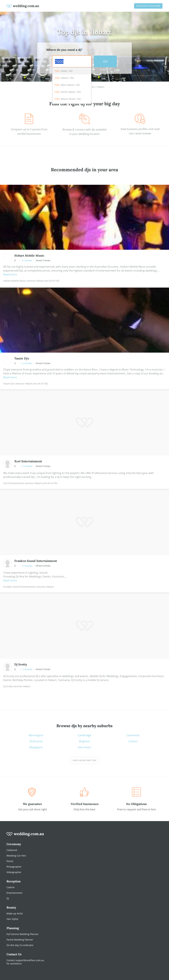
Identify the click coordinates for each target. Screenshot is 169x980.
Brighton (84, 741)
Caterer (11, 887)
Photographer (14, 867)
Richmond (36, 741)
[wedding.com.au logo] (25, 836)
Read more (10, 274)
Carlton (133, 741)
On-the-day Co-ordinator (20, 945)
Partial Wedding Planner (20, 940)
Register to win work (148, 6)
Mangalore (36, 747)
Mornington (36, 735)
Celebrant (12, 850)
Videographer (14, 872)
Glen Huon (84, 747)
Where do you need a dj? (64, 50)
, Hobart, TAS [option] (64, 78)
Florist (10, 861)
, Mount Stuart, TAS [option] (68, 99)
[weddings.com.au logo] (23, 6)
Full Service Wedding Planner (23, 934)
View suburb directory (84, 760)
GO (105, 61)
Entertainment (14, 893)
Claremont (133, 735)
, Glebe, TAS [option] (63, 71)
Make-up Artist (15, 913)
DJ (8, 898)
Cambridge (84, 735)
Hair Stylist (12, 919)
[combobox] (72, 61)
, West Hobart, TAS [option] (67, 85)
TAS (93, 87)
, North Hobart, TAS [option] (68, 92)
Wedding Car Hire (16, 856)
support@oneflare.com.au (30, 960)
